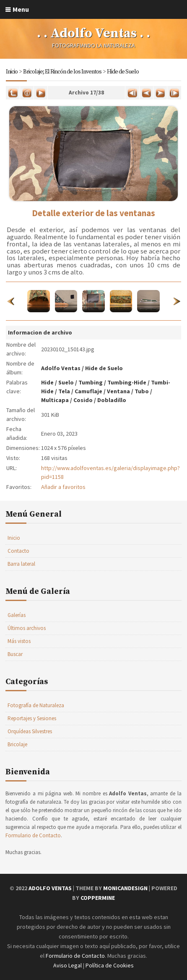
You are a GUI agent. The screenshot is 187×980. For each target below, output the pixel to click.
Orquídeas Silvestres (30, 731)
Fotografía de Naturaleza (36, 705)
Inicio (12, 72)
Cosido (83, 400)
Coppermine (98, 898)
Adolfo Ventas (61, 368)
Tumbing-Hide (127, 382)
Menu (21, 9)
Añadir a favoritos (63, 487)
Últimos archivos (27, 628)
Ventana (118, 391)
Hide (47, 382)
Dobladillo (112, 400)
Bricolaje (17, 744)
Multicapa (55, 400)
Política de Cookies (110, 965)
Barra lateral (21, 564)
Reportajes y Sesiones (32, 718)
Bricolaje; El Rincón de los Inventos (62, 72)
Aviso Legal (68, 965)
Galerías (17, 615)
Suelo (66, 382)
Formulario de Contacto (33, 835)
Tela (64, 391)
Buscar (15, 654)
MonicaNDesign (125, 888)
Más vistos (19, 641)
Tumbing (91, 382)
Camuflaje (88, 391)
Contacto (18, 551)
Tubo (142, 391)
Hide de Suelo (123, 72)
